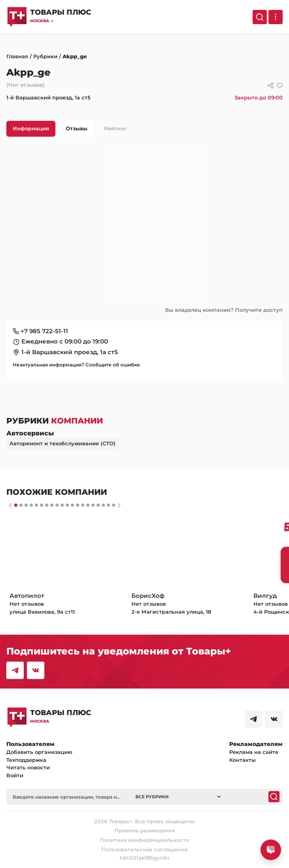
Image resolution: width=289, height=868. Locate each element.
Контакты (242, 760)
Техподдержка (26, 760)
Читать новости (28, 767)
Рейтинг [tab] (116, 128)
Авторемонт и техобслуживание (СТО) (63, 443)
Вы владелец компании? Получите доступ (224, 310)
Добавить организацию (39, 752)
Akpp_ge (75, 56)
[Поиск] (260, 17)
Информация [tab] (31, 128)
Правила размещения (145, 830)
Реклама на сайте (254, 752)
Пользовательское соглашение (144, 849)
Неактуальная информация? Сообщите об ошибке (76, 365)
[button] (61, 21)
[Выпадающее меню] (276, 17)
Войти (15, 775)
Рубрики (45, 56)
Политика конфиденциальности (144, 840)
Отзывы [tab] (77, 128)
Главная (17, 56)
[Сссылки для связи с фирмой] (271, 85)
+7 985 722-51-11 (44, 331)
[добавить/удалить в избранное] (280, 85)
